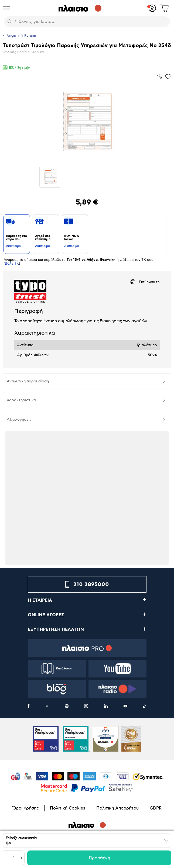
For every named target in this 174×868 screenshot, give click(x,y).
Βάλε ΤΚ (12, 264)
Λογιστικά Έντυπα (21, 36)
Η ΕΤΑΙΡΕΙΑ (40, 600)
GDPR (156, 808)
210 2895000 (91, 585)
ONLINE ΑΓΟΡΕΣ (46, 615)
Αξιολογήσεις (19, 420)
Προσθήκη (99, 858)
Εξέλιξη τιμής (16, 68)
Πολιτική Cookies (68, 808)
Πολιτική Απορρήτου (117, 808)
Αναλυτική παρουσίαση (28, 381)
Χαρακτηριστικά (21, 400)
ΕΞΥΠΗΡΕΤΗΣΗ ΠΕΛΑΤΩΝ (56, 630)
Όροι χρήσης (26, 808)
